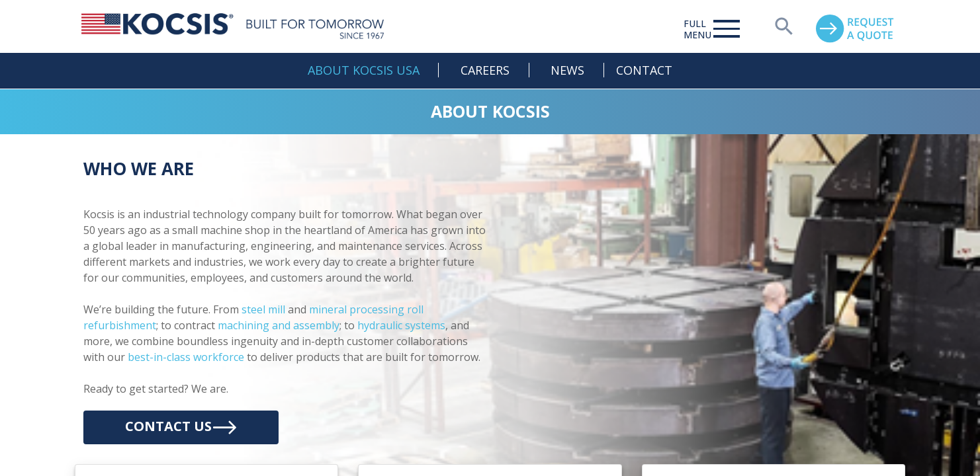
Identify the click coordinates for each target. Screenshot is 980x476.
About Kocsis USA (364, 70)
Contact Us (181, 428)
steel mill (263, 309)
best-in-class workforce (186, 357)
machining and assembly (279, 325)
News (567, 70)
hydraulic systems (401, 325)
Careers (485, 70)
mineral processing (357, 309)
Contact (644, 70)
